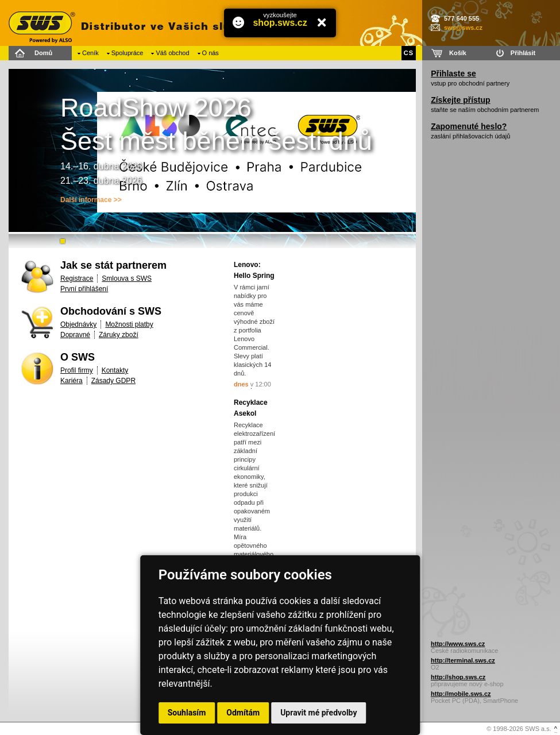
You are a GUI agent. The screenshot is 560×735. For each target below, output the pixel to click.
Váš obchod (172, 53)
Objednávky (78, 324)
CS (409, 53)
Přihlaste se (453, 73)
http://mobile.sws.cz (461, 694)
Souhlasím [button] (187, 713)
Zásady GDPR (113, 381)
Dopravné (75, 335)
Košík (458, 53)
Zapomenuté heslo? (469, 126)
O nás (211, 53)
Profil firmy (77, 370)
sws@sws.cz (463, 28)
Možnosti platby (129, 324)
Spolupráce (128, 53)
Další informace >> (91, 200)
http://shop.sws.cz (458, 677)
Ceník (90, 53)
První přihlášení (84, 289)
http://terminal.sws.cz (463, 660)
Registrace (77, 278)
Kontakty (115, 370)
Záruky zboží (119, 335)
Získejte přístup (460, 100)
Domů (43, 53)
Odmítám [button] (243, 713)
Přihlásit (523, 53)
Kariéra (72, 381)
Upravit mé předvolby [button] (318, 713)
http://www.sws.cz (458, 644)
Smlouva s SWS (127, 278)
